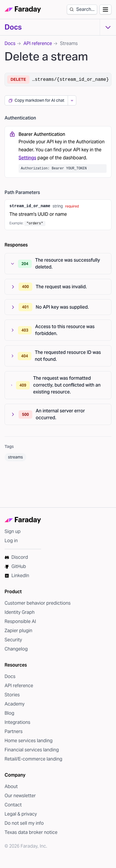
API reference (38, 43)
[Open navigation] (105, 9)
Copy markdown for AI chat (36, 100)
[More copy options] (72, 100)
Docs (13, 27)
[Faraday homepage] (23, 10)
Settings (27, 158)
